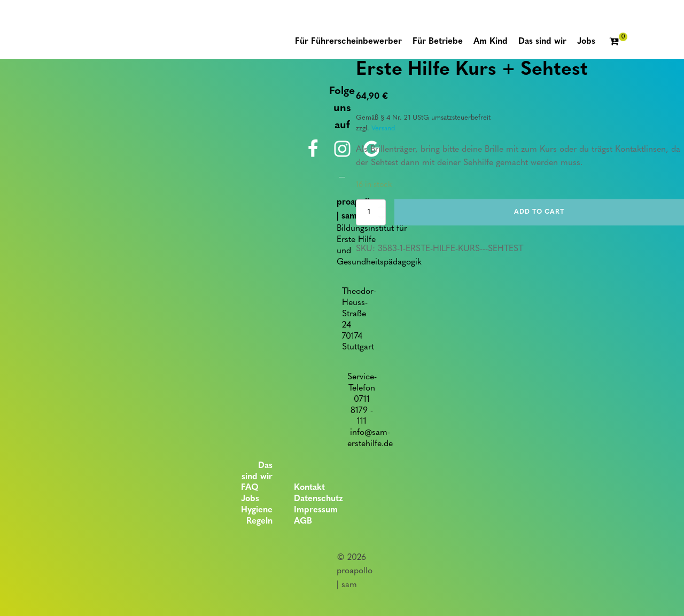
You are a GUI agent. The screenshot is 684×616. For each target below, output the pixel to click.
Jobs (250, 499)
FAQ (250, 488)
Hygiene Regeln (257, 516)
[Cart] (618, 42)
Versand (383, 128)
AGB (303, 521)
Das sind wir (257, 471)
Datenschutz (318, 499)
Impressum (316, 510)
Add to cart (539, 212)
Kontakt (309, 488)
